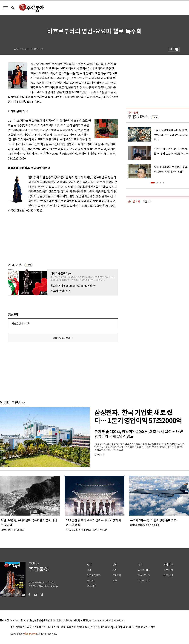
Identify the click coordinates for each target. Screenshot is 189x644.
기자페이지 (144, 581)
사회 (89, 570)
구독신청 (168, 570)
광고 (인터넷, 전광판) (31, 621)
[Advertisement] (55, 237)
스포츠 (90, 581)
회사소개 (15, 621)
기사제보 (168, 565)
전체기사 (92, 586)
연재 (140, 565)
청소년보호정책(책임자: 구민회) (109, 621)
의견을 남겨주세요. (21, 323)
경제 (115, 565)
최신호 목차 (144, 570)
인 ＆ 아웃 (15, 265)
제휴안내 (48, 621)
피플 (115, 581)
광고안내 (168, 575)
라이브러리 (144, 575)
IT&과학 (117, 575)
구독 (29, 265)
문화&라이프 (94, 575)
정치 (89, 565)
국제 (115, 570)
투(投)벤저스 (138, 117)
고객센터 (58, 621)
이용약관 (68, 621)
